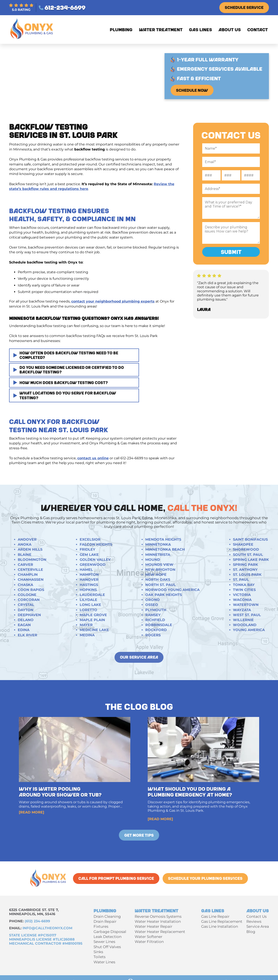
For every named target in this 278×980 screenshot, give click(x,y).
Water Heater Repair (154, 926)
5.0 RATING (21, 8)
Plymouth (156, 610)
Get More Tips (139, 835)
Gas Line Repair (215, 916)
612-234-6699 (62, 7)
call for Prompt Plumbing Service (116, 878)
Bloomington (32, 560)
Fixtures (101, 926)
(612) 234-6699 (37, 921)
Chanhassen (31, 580)
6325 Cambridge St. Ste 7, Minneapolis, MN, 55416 (34, 912)
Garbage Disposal (110, 932)
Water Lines (104, 962)
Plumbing (121, 29)
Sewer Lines (104, 942)
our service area (139, 657)
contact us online (93, 458)
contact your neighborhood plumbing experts (113, 301)
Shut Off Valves (107, 947)
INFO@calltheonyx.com (47, 928)
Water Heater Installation (158, 921)
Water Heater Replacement (160, 932)
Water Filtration (149, 942)
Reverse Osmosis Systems (158, 916)
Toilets (99, 957)
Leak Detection (107, 937)
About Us (230, 29)
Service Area (258, 926)
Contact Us (256, 916)
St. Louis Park (247, 575)
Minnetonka (158, 544)
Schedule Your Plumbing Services (205, 878)
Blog (251, 932)
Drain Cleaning (107, 916)
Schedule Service (244, 7)
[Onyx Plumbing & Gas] (32, 40)
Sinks (98, 952)
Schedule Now (192, 90)
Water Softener (149, 937)
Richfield (155, 620)
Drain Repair (105, 921)
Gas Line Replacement (222, 921)
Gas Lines (200, 29)
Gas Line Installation (220, 926)
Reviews (254, 921)
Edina (24, 630)
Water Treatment (161, 29)
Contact (258, 29)
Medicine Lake (94, 630)
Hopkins (88, 590)
